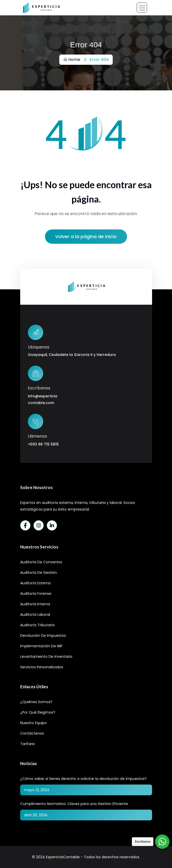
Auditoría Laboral (35, 615)
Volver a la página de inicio (86, 236)
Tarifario (28, 744)
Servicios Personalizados (42, 667)
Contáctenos (32, 733)
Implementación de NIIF (41, 646)
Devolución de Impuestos (43, 636)
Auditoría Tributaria (37, 625)
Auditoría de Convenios (41, 562)
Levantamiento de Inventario (46, 657)
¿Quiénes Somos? (36, 702)
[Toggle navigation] (142, 8)
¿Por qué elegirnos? (38, 712)
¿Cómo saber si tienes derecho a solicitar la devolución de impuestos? (83, 779)
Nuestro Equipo (33, 723)
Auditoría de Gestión (39, 573)
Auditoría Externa (35, 583)
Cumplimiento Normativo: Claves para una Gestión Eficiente (74, 804)
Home (72, 60)
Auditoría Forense (36, 594)
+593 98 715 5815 (43, 444)
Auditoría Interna (35, 604)
